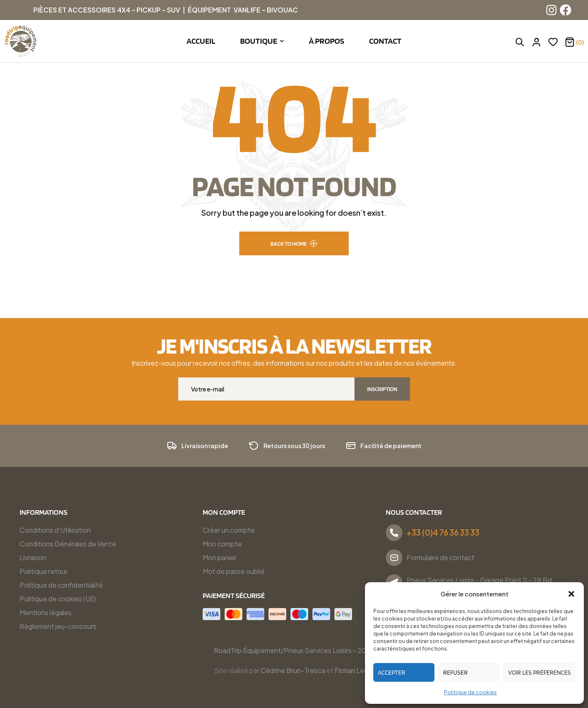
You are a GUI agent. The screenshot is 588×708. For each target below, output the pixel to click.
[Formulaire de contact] (394, 558)
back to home (294, 243)
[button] (571, 594)
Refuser (455, 673)
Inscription (382, 389)
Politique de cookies (470, 692)
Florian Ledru (354, 670)
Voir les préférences (540, 673)
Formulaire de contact (440, 557)
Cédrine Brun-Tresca (293, 670)
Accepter (392, 673)
